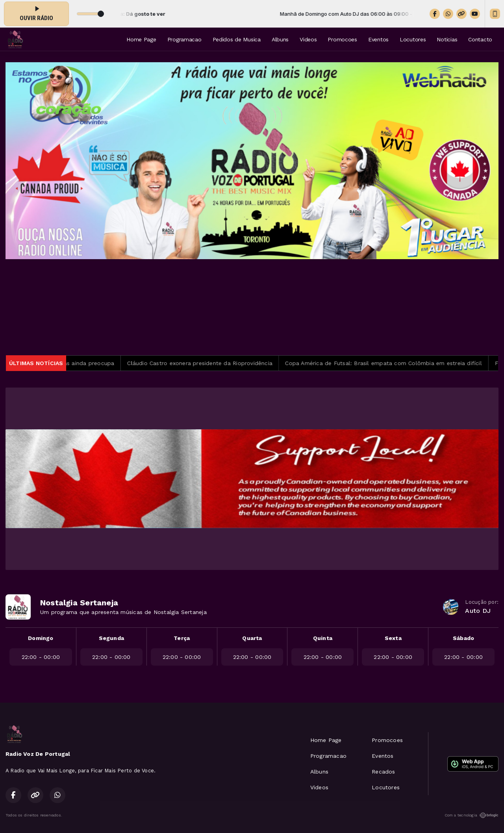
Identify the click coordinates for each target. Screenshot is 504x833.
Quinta (323, 638)
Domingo (41, 638)
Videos (308, 39)
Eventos (378, 39)
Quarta (252, 638)
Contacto (480, 39)
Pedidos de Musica (237, 39)
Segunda (111, 638)
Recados (383, 772)
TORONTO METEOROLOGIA (252, 307)
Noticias (447, 39)
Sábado (463, 638)
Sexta (393, 638)
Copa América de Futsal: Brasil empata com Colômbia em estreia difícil (388, 363)
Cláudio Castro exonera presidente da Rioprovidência (205, 363)
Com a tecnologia (472, 815)
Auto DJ (478, 611)
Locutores (413, 39)
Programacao (184, 39)
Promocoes (342, 39)
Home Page (141, 39)
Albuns (280, 39)
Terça (182, 638)
